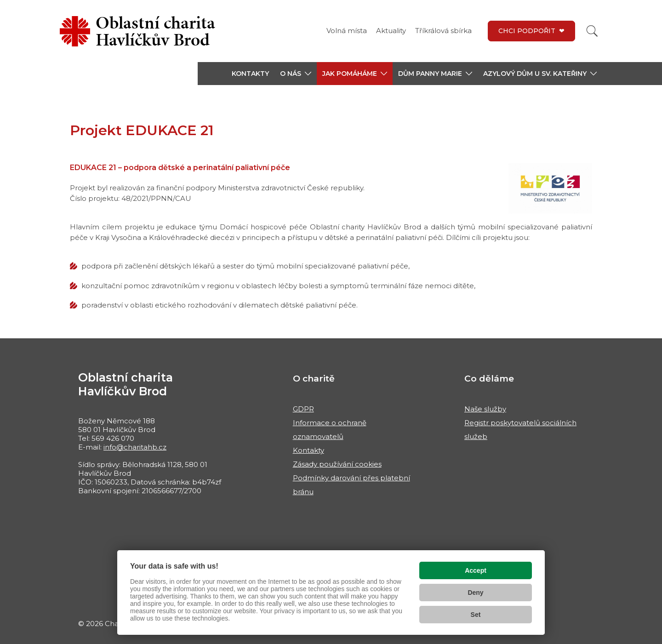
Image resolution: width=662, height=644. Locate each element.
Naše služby (485, 409)
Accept (476, 570)
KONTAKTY (250, 74)
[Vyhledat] (592, 31)
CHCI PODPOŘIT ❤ (531, 31)
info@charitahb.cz (135, 447)
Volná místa (347, 31)
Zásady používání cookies (337, 464)
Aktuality (391, 31)
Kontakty (308, 450)
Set (476, 615)
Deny (475, 593)
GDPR (303, 409)
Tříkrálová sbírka (443, 31)
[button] (296, 74)
